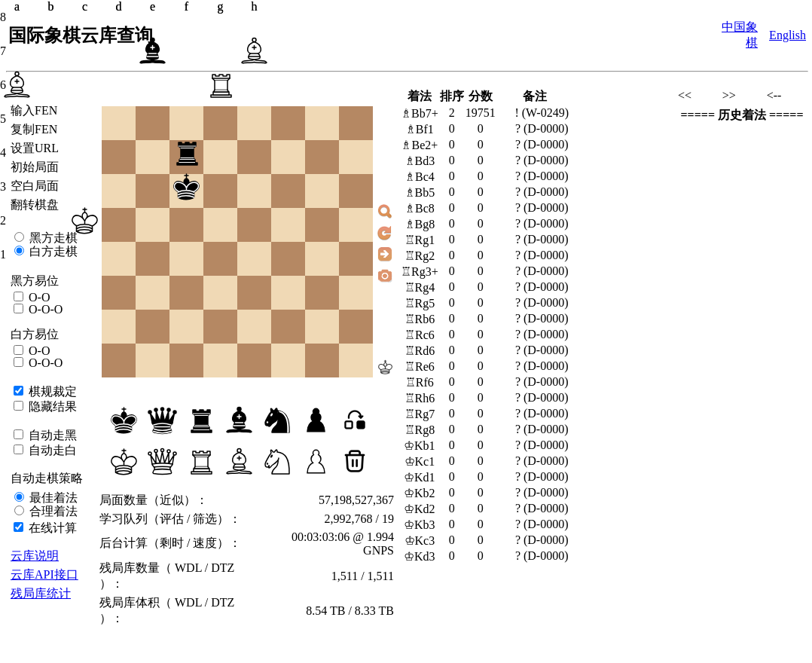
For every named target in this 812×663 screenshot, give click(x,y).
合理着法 (52, 511)
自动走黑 (51, 435)
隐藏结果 (51, 406)
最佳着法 (52, 498)
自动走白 (51, 450)
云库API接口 (44, 574)
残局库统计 (41, 593)
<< (685, 95)
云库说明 (35, 556)
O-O (38, 297)
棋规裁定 (51, 391)
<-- (774, 95)
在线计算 (51, 528)
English (788, 35)
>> (729, 95)
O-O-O (44, 309)
